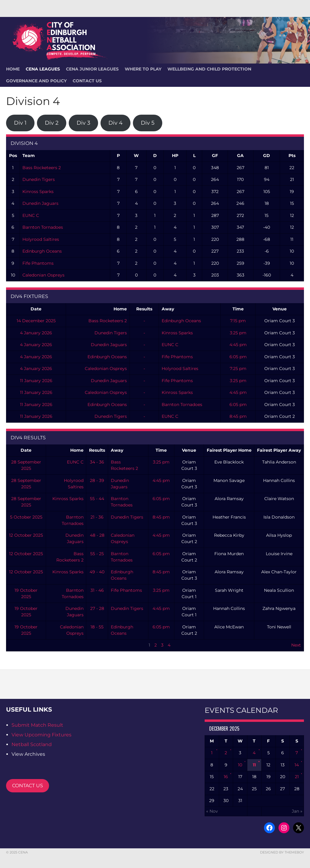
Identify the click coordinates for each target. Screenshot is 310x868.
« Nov (212, 811)
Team (29, 156)
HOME (13, 69)
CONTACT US (28, 786)
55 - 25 (97, 554)
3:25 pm (238, 333)
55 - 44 (97, 499)
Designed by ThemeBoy (282, 852)
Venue (280, 309)
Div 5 (148, 123)
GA (240, 156)
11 (254, 765)
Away (168, 309)
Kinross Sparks (38, 192)
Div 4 (115, 123)
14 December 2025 (36, 321)
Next (296, 645)
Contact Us (87, 81)
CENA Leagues (43, 69)
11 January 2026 (36, 381)
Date (36, 309)
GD (267, 156)
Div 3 (83, 123)
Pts (292, 156)
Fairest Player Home (229, 450)
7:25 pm (238, 368)
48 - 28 (97, 535)
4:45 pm (238, 345)
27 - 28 (97, 608)
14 (297, 765)
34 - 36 (97, 462)
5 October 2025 (26, 517)
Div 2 (52, 123)
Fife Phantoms (38, 263)
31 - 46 (97, 590)
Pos (13, 156)
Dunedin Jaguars (40, 203)
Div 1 (20, 123)
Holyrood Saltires (41, 239)
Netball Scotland (32, 744)
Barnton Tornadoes (43, 227)
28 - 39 (97, 480)
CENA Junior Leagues (92, 69)
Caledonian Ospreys (43, 275)
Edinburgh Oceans (42, 251)
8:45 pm (238, 416)
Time (238, 309)
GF (215, 156)
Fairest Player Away (279, 450)
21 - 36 (97, 517)
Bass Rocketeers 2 (42, 168)
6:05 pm (238, 357)
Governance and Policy (36, 81)
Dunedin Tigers (39, 179)
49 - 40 (97, 572)
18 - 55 (97, 627)
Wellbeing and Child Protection (209, 69)
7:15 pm (238, 321)
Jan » (297, 811)
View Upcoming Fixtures (41, 735)
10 (240, 765)
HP (175, 156)
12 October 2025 (26, 535)
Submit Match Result (37, 725)
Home (120, 309)
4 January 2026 (36, 333)
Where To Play (143, 69)
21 (297, 777)
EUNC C (31, 215)
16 (226, 777)
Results (144, 309)
